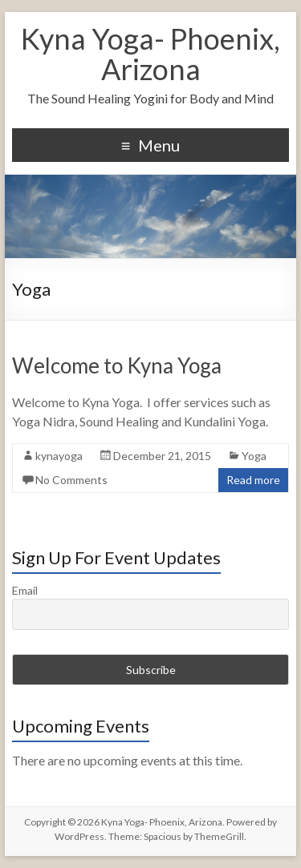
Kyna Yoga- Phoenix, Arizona (150, 54)
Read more (253, 480)
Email (25, 590)
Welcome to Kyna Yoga (117, 365)
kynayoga (59, 456)
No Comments (71, 480)
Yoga (254, 456)
